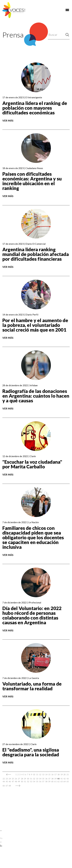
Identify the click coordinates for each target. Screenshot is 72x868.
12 (40, 774)
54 (34, 781)
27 (19, 779)
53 (31, 781)
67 (7, 786)
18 (58, 774)
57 (43, 781)
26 (16, 779)
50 (22, 781)
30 (28, 779)
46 (10, 781)
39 (55, 779)
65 (68, 781)
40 (58, 779)
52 (28, 781)
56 (40, 781)
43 (68, 779)
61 (55, 781)
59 (49, 781)
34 (40, 779)
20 (65, 774)
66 (4, 786)
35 (43, 779)
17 (55, 774)
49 (19, 781)
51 (25, 781)
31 (31, 779)
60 (52, 781)
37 (49, 779)
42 (65, 779)
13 (43, 774)
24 (10, 779)
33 (37, 779)
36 (46, 779)
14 (46, 774)
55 (37, 781)
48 (16, 781)
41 (62, 779)
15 (49, 774)
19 (62, 774)
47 (13, 781)
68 (10, 786)
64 (65, 781)
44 (4, 781)
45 (7, 781)
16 (52, 774)
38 (52, 779)
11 (37, 774)
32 (34, 779)
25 (13, 779)
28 (22, 779)
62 (58, 781)
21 (68, 774)
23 (7, 779)
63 (62, 781)
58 (46, 781)
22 (4, 779)
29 (25, 779)
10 (34, 774)
